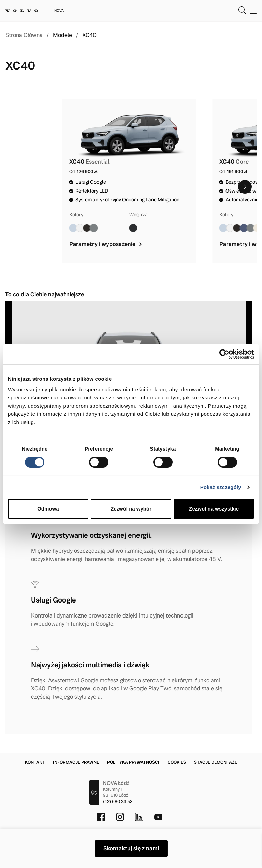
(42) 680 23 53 (118, 802)
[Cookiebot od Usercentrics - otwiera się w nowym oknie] (224, 354)
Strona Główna (24, 35)
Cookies (177, 762)
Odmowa (48, 509)
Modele (62, 35)
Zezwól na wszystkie (214, 509)
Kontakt (35, 762)
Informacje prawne (76, 762)
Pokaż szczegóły (221, 487)
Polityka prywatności (133, 762)
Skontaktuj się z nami (131, 848)
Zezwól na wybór (131, 509)
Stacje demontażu (216, 762)
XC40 (89, 35)
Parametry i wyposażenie (106, 244)
